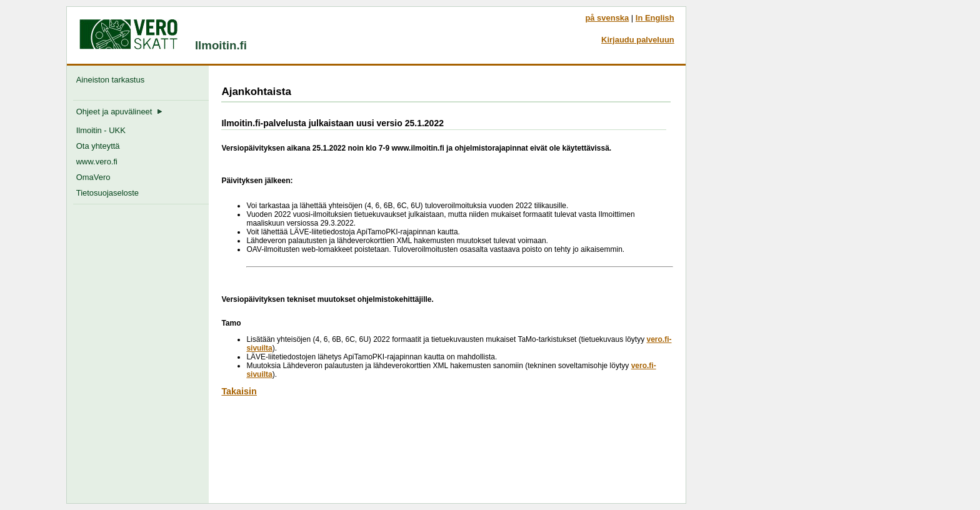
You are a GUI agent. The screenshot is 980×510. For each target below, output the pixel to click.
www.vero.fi (97, 162)
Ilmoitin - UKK (101, 130)
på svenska (607, 18)
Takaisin (239, 391)
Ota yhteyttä (98, 146)
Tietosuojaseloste (107, 193)
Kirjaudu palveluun (638, 40)
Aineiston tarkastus (113, 80)
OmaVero (93, 177)
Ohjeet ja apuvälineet (119, 112)
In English (655, 18)
